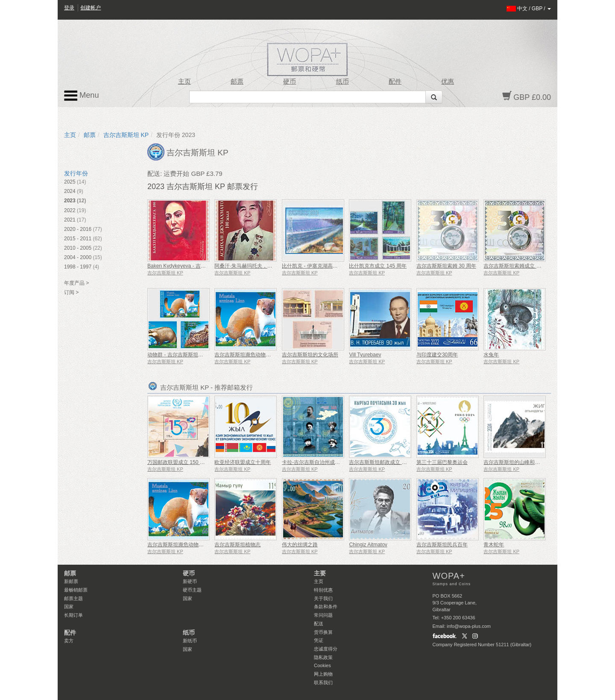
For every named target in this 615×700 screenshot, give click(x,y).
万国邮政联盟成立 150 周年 (179, 462)
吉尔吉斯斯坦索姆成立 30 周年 (518, 266)
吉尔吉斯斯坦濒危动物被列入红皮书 (255, 355)
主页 (184, 82)
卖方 (69, 641)
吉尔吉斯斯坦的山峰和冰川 (514, 462)
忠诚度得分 (326, 649)
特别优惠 (323, 590)
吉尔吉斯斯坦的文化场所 (310, 355)
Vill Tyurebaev (365, 355)
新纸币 (190, 641)
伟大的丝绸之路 (300, 545)
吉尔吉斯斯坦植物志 (237, 545)
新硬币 (190, 581)
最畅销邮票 (76, 590)
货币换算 (323, 632)
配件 (395, 82)
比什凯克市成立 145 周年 (378, 266)
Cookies (322, 665)
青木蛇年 (494, 545)
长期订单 (73, 615)
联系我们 (323, 682)
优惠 (448, 82)
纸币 (343, 82)
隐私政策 (323, 657)
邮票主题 (73, 598)
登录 (69, 8)
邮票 (237, 82)
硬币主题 (192, 590)
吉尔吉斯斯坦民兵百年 (442, 545)
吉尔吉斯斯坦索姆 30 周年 (446, 266)
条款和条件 (326, 607)
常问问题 (323, 615)
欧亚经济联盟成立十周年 (243, 462)
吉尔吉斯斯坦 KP (126, 135)
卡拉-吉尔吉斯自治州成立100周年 (320, 462)
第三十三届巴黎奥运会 (442, 462)
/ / (529, 9)
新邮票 (71, 581)
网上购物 (323, 674)
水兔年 (491, 355)
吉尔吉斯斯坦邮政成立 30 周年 (384, 462)
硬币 (290, 82)
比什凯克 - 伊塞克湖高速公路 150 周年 (326, 266)
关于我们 (323, 598)
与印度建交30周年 (437, 355)
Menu (82, 96)
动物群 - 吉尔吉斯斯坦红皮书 (180, 355)
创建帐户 (91, 8)
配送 (319, 624)
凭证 (319, 640)
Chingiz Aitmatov (368, 545)
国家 (69, 607)
